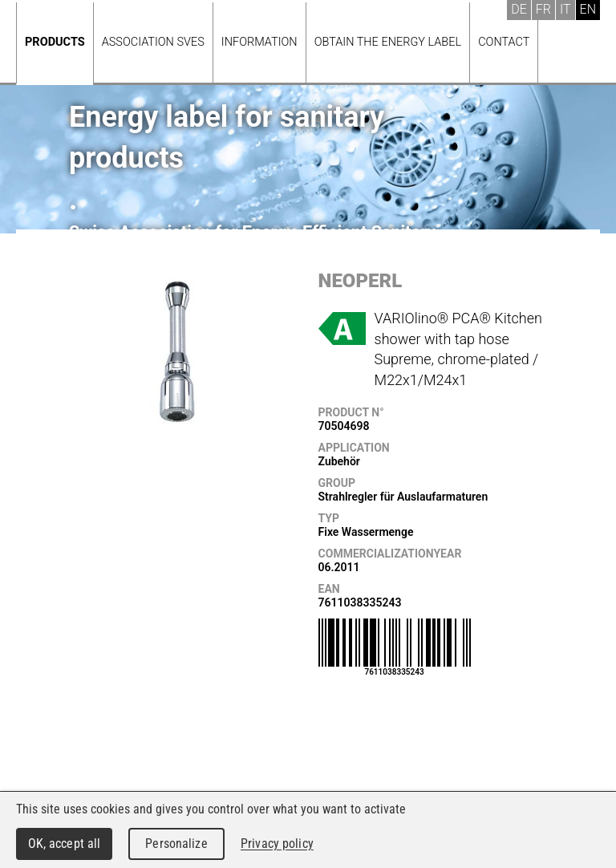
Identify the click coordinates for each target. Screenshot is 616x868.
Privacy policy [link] (277, 844)
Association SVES (153, 42)
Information (259, 42)
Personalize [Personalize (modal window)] (176, 844)
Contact (504, 42)
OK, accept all (65, 844)
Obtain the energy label (388, 42)
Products (55, 42)
